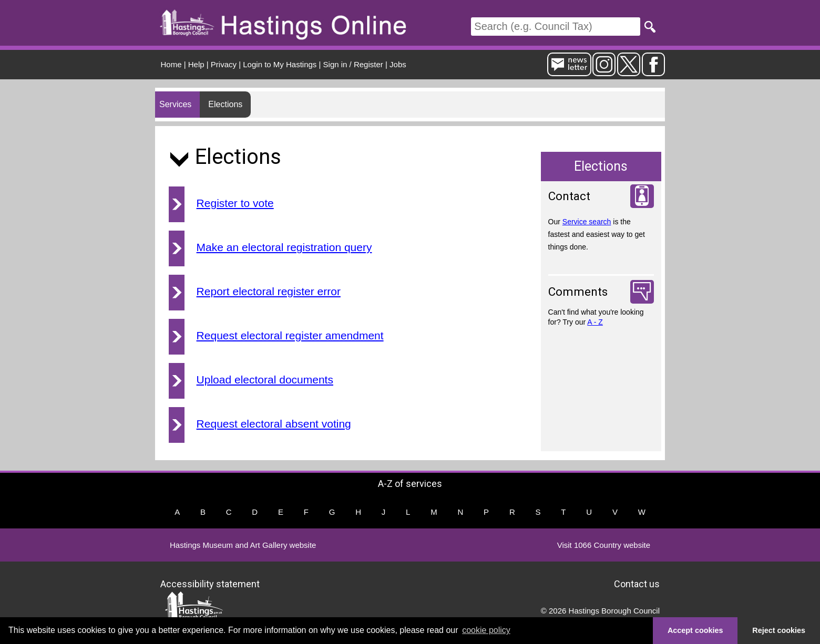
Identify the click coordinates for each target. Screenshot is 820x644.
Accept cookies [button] (695, 630)
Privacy (224, 64)
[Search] (556, 27)
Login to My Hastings (280, 64)
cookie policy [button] (486, 630)
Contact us (637, 583)
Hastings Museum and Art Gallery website (243, 545)
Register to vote (235, 203)
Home (171, 64)
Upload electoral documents (265, 380)
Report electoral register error (269, 291)
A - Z (595, 322)
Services (175, 104)
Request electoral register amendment (290, 335)
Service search (587, 222)
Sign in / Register (353, 64)
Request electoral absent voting (274, 424)
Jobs (398, 64)
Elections (225, 104)
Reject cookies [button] (779, 630)
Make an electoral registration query (284, 247)
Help (196, 64)
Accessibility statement (210, 583)
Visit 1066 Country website (604, 545)
